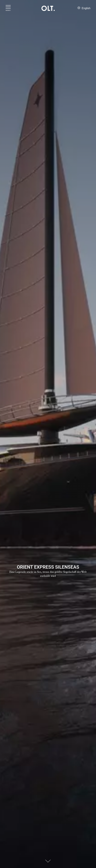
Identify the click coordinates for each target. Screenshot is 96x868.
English (84, 8)
